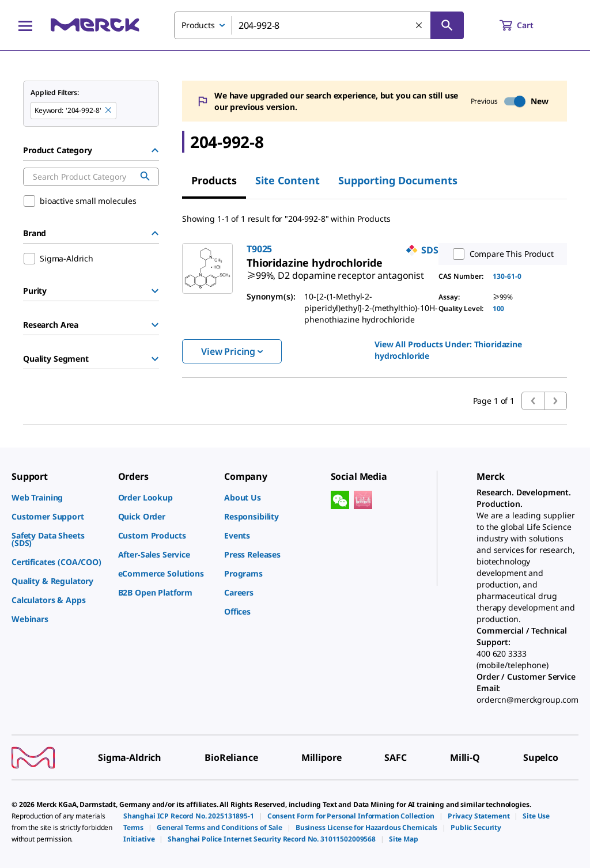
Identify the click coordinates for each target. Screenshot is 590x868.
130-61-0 (507, 276)
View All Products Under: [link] (448, 350)
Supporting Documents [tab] (398, 180)
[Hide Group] (155, 150)
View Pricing (232, 351)
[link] (335, 271)
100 (499, 308)
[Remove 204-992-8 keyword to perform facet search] (109, 111)
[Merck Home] (95, 25)
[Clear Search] (419, 26)
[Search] (447, 25)
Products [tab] (214, 180)
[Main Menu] (25, 25)
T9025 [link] (259, 249)
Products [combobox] (198, 25)
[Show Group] (155, 291)
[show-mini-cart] (527, 25)
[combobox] (319, 25)
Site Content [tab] (288, 180)
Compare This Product (501, 254)
